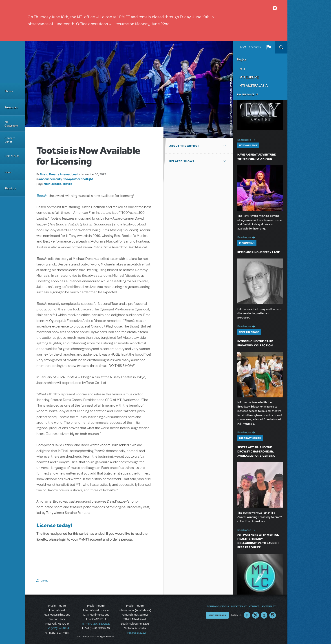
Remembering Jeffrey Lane (259, 252)
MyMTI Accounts (250, 47)
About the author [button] (184, 146)
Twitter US (256, 615)
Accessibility (269, 606)
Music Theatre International (59, 174)
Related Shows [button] (182, 161)
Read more (247, 139)
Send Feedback (217, 615)
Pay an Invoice (246, 94)
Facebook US (247, 615)
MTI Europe (249, 77)
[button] (269, 47)
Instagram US (273, 615)
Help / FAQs (12, 156)
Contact (254, 606)
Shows (9, 91)
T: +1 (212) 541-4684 (57, 628)
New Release (53, 184)
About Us (10, 188)
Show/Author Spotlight (78, 179)
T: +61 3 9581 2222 (135, 633)
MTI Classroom (11, 124)
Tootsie (67, 184)
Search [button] (281, 47)
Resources (11, 107)
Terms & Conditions (218, 606)
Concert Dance (10, 140)
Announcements (50, 179)
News (8, 172)
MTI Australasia (254, 85)
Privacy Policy (239, 606)
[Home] (13, 62)
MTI (242, 69)
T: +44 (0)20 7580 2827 (96, 624)
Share (45, 581)
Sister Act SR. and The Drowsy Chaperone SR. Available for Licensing (256, 451)
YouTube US (264, 615)
